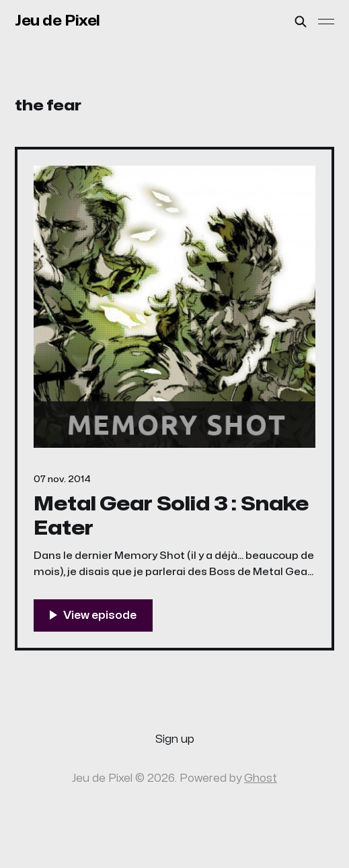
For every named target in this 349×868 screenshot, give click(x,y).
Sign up (175, 739)
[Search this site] (301, 22)
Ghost (261, 778)
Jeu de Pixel (57, 21)
